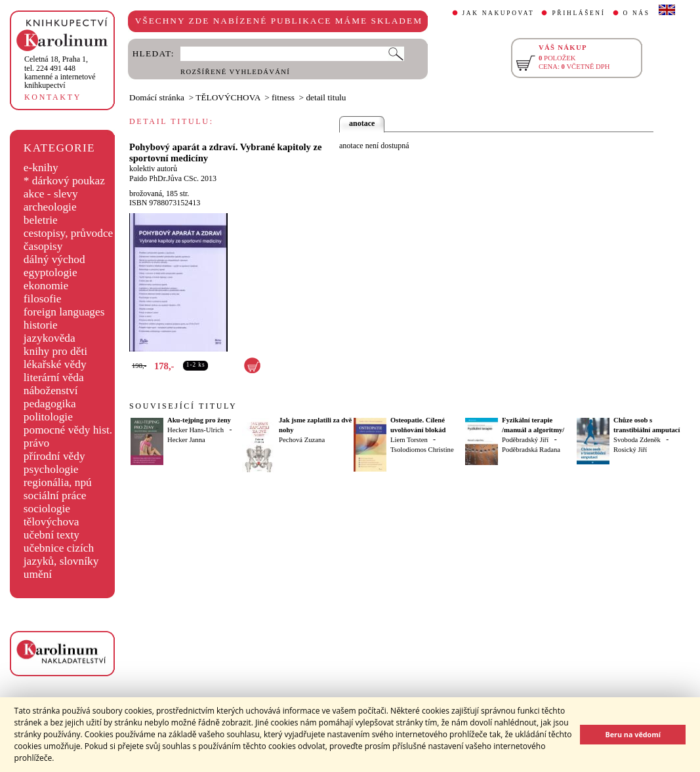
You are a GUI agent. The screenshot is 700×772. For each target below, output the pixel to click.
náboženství (51, 391)
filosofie (43, 299)
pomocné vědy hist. (68, 430)
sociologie (47, 509)
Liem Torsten (409, 440)
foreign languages (64, 312)
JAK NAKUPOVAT (499, 13)
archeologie (50, 207)
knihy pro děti (55, 351)
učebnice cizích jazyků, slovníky (61, 555)
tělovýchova (51, 522)
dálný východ (54, 259)
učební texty (51, 535)
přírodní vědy (54, 456)
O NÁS (637, 13)
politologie (48, 417)
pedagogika (50, 404)
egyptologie (51, 273)
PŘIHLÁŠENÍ (578, 13)
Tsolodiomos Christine (422, 450)
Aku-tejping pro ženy (199, 420)
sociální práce (55, 496)
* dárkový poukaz (64, 181)
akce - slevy (51, 194)
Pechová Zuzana (302, 440)
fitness (283, 97)
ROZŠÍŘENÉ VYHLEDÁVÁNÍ (235, 72)
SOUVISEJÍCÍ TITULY (183, 406)
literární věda (54, 377)
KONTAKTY (53, 97)
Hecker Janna (186, 440)
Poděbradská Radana (531, 450)
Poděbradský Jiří (525, 440)
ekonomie (46, 286)
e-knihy (41, 168)
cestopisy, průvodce (69, 233)
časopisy (43, 246)
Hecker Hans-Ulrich (196, 430)
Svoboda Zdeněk (637, 440)
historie (41, 325)
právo (36, 443)
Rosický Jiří (630, 450)
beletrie (41, 220)
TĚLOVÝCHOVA (228, 97)
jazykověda (50, 338)
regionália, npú (58, 482)
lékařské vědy (55, 364)
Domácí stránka (157, 97)
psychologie (51, 469)
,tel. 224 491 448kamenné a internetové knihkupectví (60, 72)
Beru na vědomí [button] (633, 734)
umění (38, 574)
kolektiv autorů (153, 169)
